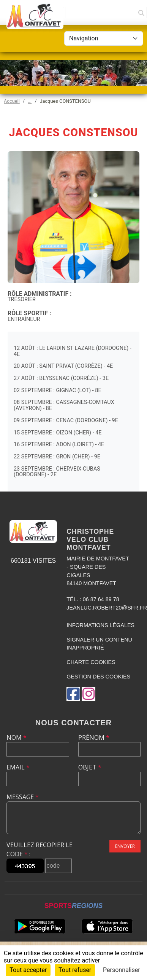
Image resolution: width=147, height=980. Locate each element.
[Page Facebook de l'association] (73, 694)
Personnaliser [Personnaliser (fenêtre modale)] (122, 970)
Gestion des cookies (98, 677)
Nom (17, 737)
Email (18, 767)
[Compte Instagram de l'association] (89, 694)
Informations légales (100, 625)
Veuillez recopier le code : (40, 849)
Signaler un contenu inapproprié (99, 644)
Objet (90, 767)
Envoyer (125, 846)
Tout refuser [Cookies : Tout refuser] (75, 970)
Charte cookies (91, 662)
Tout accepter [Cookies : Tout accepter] (28, 970)
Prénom (94, 737)
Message (23, 797)
